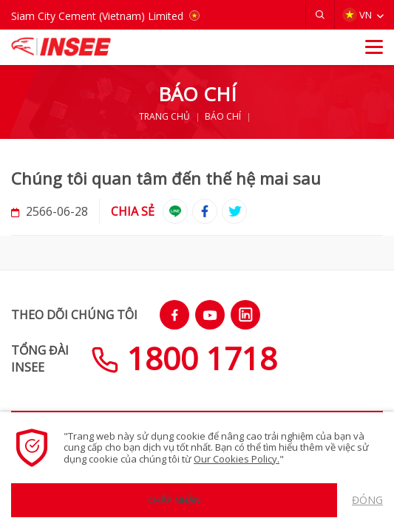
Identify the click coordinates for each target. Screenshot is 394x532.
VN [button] (357, 15)
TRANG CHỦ (164, 117)
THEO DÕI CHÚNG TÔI (74, 315)
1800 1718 (184, 358)
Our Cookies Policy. (237, 459)
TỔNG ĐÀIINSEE (40, 358)
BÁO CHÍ (223, 117)
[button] (320, 15)
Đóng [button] (367, 500)
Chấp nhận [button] (174, 500)
